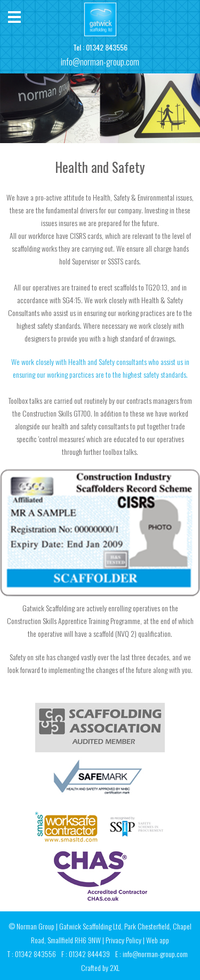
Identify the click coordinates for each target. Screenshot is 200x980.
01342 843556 (107, 47)
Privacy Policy (123, 940)
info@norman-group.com (100, 62)
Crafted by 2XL (100, 967)
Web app (158, 940)
